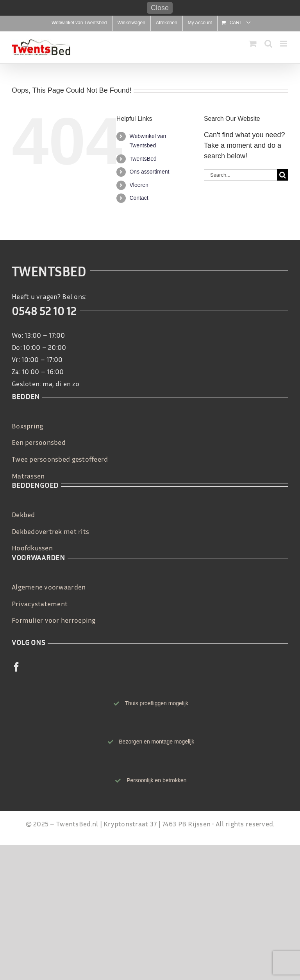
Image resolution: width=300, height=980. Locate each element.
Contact (139, 198)
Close (160, 8)
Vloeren (139, 185)
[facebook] (16, 667)
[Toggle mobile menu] (284, 44)
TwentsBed (143, 159)
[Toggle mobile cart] (253, 44)
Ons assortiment (149, 172)
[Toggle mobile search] (268, 44)
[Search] (283, 175)
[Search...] (240, 175)
